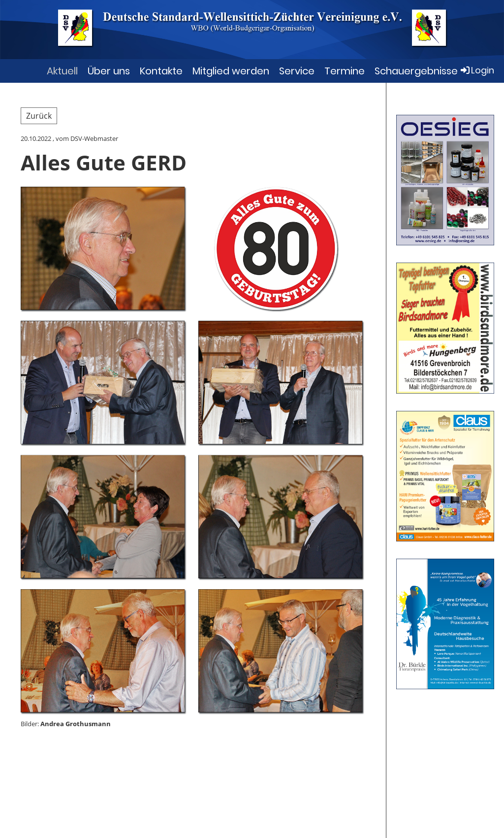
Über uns (109, 71)
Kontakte (161, 71)
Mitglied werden (231, 71)
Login (477, 70)
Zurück (39, 116)
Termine (345, 71)
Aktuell (62, 71)
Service (297, 71)
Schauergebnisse (416, 71)
